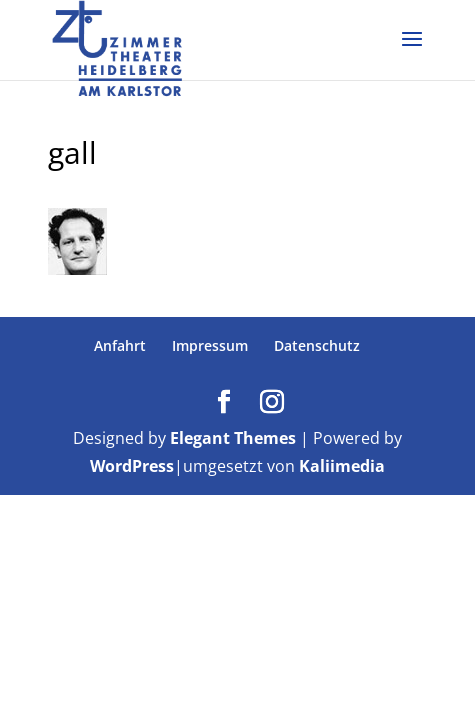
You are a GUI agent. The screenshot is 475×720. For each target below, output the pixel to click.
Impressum (210, 345)
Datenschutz (317, 345)
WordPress (132, 466)
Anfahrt (120, 345)
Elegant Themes (233, 438)
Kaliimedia (342, 466)
